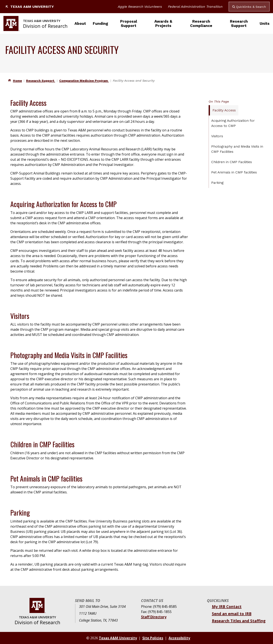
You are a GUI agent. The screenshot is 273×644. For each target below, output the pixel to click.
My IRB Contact (227, 607)
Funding (100, 23)
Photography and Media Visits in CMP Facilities (237, 149)
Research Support (239, 23)
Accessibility (179, 638)
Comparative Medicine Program (84, 81)
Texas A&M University (29, 7)
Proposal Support (129, 23)
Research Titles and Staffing (239, 621)
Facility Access (224, 110)
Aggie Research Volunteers (140, 7)
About (80, 23)
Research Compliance (201, 23)
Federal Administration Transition (195, 7)
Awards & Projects (163, 23)
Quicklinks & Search (249, 7)
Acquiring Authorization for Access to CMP (233, 123)
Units (265, 23)
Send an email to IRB (232, 614)
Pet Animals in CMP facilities (234, 172)
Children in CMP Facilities (232, 162)
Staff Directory (154, 617)
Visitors (217, 136)
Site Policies (153, 638)
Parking (217, 183)
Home (17, 81)
